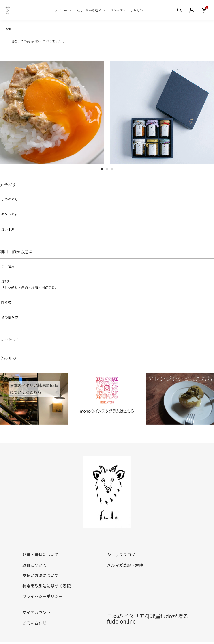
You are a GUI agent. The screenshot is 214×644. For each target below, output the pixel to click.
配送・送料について (40, 554)
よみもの (137, 10)
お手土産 (8, 229)
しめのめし (10, 199)
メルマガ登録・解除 (125, 565)
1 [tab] (102, 169)
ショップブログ (121, 554)
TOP (8, 29)
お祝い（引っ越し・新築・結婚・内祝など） (30, 284)
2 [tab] (107, 169)
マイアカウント (36, 612)
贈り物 (6, 302)
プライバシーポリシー (43, 596)
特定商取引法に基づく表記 (47, 586)
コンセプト (118, 10)
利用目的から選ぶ (89, 10)
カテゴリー (59, 10)
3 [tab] (112, 169)
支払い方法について (40, 575)
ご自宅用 (8, 266)
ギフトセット (11, 214)
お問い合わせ (34, 622)
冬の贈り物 (10, 317)
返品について (34, 565)
